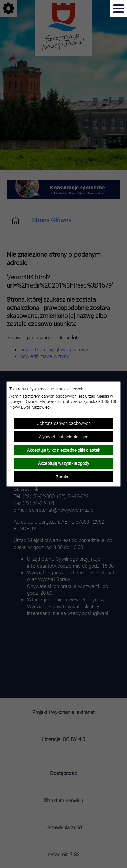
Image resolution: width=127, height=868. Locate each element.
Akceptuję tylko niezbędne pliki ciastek (63, 450)
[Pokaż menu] (119, 8)
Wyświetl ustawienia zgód (63, 437)
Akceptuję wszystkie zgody (63, 463)
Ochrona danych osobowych (64, 423)
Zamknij (64, 477)
